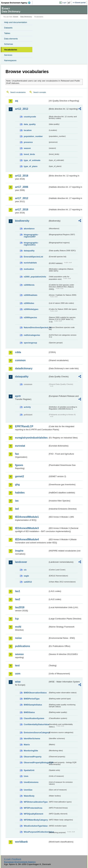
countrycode (30, 117)
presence (28, 142)
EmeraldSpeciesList (33, 257)
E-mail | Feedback (13, 859)
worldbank (21, 842)
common (20, 360)
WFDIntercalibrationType (36, 802)
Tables (7, 33)
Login (64, 3)
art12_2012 (22, 109)
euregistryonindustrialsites (31, 438)
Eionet (16, 17)
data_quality (30, 124)
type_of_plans (31, 166)
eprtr (18, 396)
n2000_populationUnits (35, 277)
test (17, 665)
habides (20, 493)
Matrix (27, 745)
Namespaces (10, 60)
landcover (21, 562)
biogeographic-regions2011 (31, 244)
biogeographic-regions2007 (31, 236)
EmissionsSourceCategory (36, 732)
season (27, 148)
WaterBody (29, 796)
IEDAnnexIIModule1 (27, 517)
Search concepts (40, 92)
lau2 (18, 599)
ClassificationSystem (34, 718)
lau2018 (20, 607)
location (28, 130)
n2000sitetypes (31, 309)
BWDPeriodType (32, 699)
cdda (18, 352)
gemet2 (20, 476)
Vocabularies (11, 50)
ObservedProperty (33, 757)
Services (8, 55)
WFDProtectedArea (33, 808)
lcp (17, 619)
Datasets (8, 28)
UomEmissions (31, 782)
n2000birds (29, 285)
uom (18, 674)
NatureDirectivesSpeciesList (36, 327)
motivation (29, 269)
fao (17, 454)
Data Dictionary (26, 17)
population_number (33, 136)
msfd (18, 627)
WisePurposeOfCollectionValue (36, 832)
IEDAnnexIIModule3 (27, 528)
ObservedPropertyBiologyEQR (36, 762)
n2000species (30, 317)
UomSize (28, 790)
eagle (26, 576)
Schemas (9, 44)
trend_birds (29, 154)
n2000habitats (31, 295)
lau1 (18, 591)
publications (23, 646)
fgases (19, 465)
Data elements (11, 39)
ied (17, 509)
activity (27, 407)
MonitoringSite (31, 751)
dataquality (29, 251)
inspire (19, 551)
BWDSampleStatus (33, 705)
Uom (26, 776)
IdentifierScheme (32, 739)
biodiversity (22, 221)
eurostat (20, 446)
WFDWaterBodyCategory (36, 820)
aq (17, 101)
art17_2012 (22, 198)
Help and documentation (16, 22)
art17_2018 (22, 209)
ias (17, 501)
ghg (17, 484)
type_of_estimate (32, 160)
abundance (29, 229)
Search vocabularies (18, 92)
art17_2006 (22, 187)
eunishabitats (30, 263)
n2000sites (29, 303)
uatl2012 (28, 582)
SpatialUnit (29, 770)
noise (18, 638)
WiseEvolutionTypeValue (36, 826)
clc (25, 570)
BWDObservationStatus (35, 693)
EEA (17, 3)
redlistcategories (32, 335)
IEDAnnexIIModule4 (27, 539)
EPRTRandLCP (24, 426)
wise (18, 682)
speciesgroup (30, 343)
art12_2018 (22, 176)
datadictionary (24, 368)
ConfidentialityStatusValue (36, 724)
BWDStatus (29, 712)
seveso (19, 654)
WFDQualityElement (33, 814)
